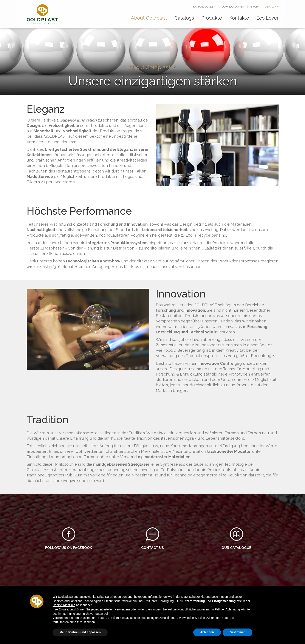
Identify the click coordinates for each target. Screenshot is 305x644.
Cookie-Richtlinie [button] (64, 605)
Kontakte (239, 18)
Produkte (212, 18)
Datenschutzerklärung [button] (196, 597)
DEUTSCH (271, 7)
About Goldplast (149, 18)
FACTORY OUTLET (204, 7)
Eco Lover (267, 18)
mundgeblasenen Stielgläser (121, 464)
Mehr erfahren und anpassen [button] (80, 632)
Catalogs (184, 18)
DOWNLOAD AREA (233, 7)
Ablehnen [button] (207, 632)
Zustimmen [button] (238, 632)
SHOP (254, 7)
